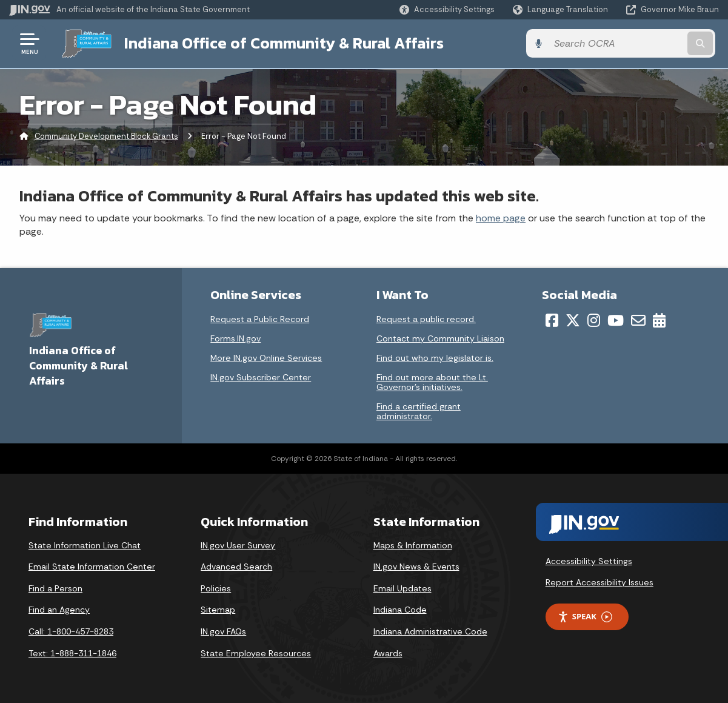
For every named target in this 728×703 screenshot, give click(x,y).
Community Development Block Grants (106, 136)
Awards (388, 653)
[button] (447, 9)
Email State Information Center (92, 567)
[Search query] (638, 43)
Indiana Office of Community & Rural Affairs (280, 43)
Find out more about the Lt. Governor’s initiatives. (432, 382)
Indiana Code (400, 610)
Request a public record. (426, 318)
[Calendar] (659, 320)
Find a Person (55, 588)
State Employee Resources (256, 653)
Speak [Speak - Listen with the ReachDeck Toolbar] (585, 616)
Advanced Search (236, 567)
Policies (216, 588)
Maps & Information (413, 545)
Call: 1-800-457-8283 (71, 631)
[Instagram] (594, 320)
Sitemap (218, 610)
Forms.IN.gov (235, 338)
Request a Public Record (260, 318)
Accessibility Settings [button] (589, 560)
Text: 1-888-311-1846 (72, 653)
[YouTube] (616, 320)
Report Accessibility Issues (599, 582)
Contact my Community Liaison (440, 338)
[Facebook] (552, 320)
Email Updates (402, 588)
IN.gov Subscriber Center (261, 377)
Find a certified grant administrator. (419, 411)
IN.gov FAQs (223, 631)
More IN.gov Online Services (266, 357)
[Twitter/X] (573, 320)
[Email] (638, 320)
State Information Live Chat (85, 545)
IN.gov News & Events (416, 567)
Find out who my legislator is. (435, 357)
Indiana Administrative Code (430, 631)
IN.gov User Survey (238, 545)
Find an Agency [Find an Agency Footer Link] (59, 610)
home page (501, 217)
